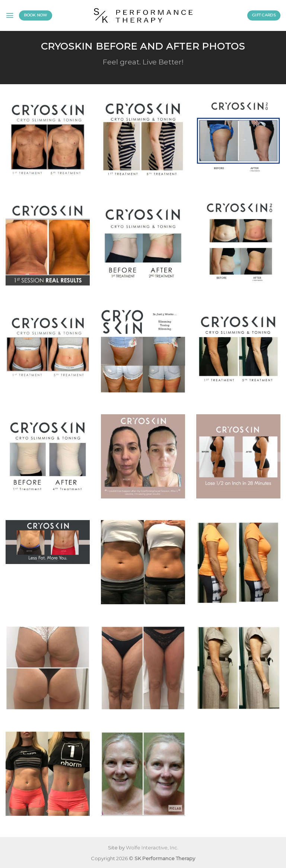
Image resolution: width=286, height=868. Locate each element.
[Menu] (10, 15)
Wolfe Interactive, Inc (152, 848)
